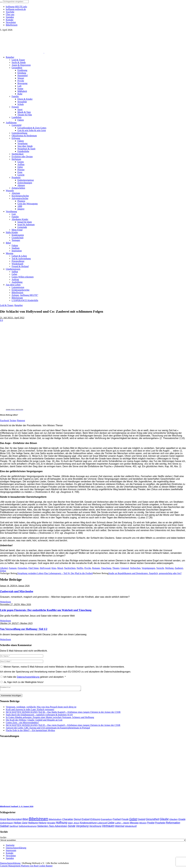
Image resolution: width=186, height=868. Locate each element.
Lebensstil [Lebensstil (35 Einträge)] (102, 824)
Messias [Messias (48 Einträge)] (134, 824)
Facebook (5, 420)
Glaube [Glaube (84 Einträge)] (164, 820)
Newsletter (11, 856)
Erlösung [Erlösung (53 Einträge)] (95, 820)
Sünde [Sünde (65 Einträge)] (72, 827)
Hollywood (45, 568)
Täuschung (106, 568)
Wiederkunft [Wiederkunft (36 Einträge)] (131, 827)
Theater (116, 568)
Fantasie (13, 568)
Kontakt (10, 854)
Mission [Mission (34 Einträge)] (143, 824)
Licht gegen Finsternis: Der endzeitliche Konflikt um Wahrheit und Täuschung (46, 610)
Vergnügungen (148, 568)
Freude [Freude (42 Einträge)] (125, 820)
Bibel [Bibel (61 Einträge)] (25, 820)
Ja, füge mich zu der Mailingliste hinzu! (22, 682)
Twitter (13, 420)
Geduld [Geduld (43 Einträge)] (141, 820)
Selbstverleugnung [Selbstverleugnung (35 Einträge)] (28, 827)
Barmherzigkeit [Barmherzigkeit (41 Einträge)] (14, 820)
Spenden (10, 859)
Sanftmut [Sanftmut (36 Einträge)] (14, 827)
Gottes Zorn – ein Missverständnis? (22, 723)
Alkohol (4, 568)
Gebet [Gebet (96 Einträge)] (133, 820)
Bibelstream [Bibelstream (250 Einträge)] (39, 820)
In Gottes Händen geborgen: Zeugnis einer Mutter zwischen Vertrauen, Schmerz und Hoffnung (50, 718)
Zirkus (3, 571)
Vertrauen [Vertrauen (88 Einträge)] (108, 827)
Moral (60, 568)
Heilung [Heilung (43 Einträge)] (42, 824)
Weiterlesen (5, 602)
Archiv (3, 838)
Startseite (10, 846)
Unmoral (125, 568)
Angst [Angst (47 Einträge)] (3, 820)
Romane (96, 568)
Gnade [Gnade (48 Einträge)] (182, 820)
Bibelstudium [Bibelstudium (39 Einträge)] (55, 820)
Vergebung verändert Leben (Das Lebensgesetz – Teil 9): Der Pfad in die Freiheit (55, 573)
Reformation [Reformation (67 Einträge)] (173, 823)
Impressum (11, 851)
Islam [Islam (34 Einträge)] (70, 824)
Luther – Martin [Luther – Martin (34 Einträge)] (122, 824)
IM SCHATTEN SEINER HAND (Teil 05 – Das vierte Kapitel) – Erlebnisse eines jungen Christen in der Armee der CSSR (63, 726)
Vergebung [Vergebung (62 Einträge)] (82, 827)
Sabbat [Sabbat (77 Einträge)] (4, 827)
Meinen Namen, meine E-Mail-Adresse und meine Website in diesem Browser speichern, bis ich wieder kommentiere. (64, 667)
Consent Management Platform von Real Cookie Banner (26, 867)
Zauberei (179, 568)
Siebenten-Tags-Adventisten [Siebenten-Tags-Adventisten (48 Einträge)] (52, 827)
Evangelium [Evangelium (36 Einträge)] (106, 820)
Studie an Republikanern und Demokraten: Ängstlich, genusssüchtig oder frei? (145, 573)
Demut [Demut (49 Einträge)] (77, 820)
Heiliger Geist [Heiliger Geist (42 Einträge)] (21, 824)
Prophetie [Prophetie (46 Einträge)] (160, 824)
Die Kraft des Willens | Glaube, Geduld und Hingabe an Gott (34, 721)
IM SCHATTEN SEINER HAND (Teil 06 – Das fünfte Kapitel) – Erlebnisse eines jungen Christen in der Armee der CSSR (63, 713)
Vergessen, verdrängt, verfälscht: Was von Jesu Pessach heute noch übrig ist (41, 708)
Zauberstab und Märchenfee (17, 591)
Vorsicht (160, 568)
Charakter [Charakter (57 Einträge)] (68, 820)
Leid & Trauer (7, 305)
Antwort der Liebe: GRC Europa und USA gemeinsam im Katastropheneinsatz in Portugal (48, 729)
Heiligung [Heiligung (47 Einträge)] (33, 824)
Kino (54, 568)
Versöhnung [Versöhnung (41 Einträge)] (95, 827)
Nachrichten (70, 568)
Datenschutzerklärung (28, 677)
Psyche (88, 568)
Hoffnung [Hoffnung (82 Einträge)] (62, 823)
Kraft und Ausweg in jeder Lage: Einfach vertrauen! (30, 710)
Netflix (80, 568)
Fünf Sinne (34, 568)
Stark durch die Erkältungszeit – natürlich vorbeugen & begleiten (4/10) (39, 716)
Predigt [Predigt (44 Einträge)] (151, 824)
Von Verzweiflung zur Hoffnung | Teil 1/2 (24, 629)
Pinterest (21, 420)
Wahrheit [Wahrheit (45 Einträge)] (120, 827)
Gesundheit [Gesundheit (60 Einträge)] (153, 820)
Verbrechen (135, 568)
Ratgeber (19, 305)
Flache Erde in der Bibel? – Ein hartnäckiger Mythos (30, 731)
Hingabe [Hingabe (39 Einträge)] (51, 824)
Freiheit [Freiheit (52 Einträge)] (117, 820)
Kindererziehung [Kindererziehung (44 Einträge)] (88, 824)
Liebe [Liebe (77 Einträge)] (111, 823)
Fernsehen (23, 568)
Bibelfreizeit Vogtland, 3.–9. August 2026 (17, 807)
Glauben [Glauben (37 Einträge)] (173, 820)
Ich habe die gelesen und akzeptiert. (33, 677)
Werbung (169, 568)
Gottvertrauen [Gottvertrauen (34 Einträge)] (7, 824)
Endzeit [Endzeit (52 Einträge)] (86, 820)
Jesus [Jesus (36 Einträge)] (76, 824)
